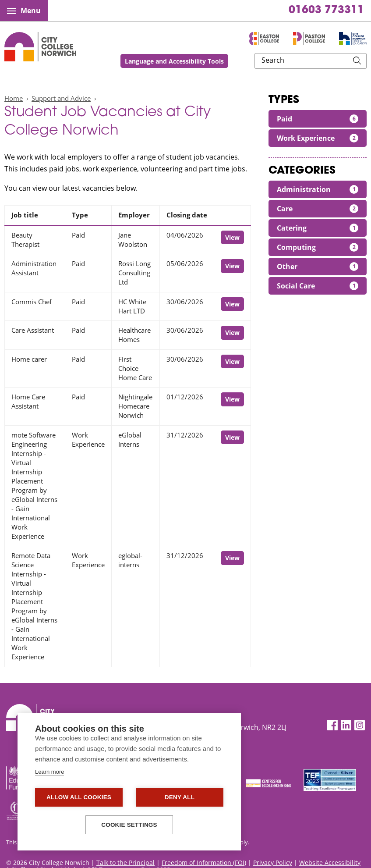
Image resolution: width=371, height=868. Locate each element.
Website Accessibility (330, 863)
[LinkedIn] (346, 725)
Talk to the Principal (125, 863)
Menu (24, 11)
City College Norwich (40, 47)
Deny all (180, 797)
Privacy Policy (273, 863)
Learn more (49, 772)
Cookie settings (129, 825)
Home (14, 98)
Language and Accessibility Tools (232, 61)
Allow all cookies (79, 797)
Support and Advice (61, 98)
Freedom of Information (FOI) (204, 863)
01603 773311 (326, 11)
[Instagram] (360, 725)
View (232, 237)
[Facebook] (332, 725)
